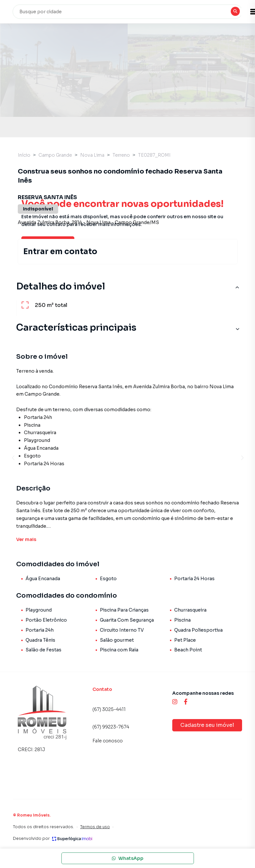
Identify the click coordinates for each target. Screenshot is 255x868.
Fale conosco (108, 741)
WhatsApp (128, 858)
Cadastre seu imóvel (207, 725)
